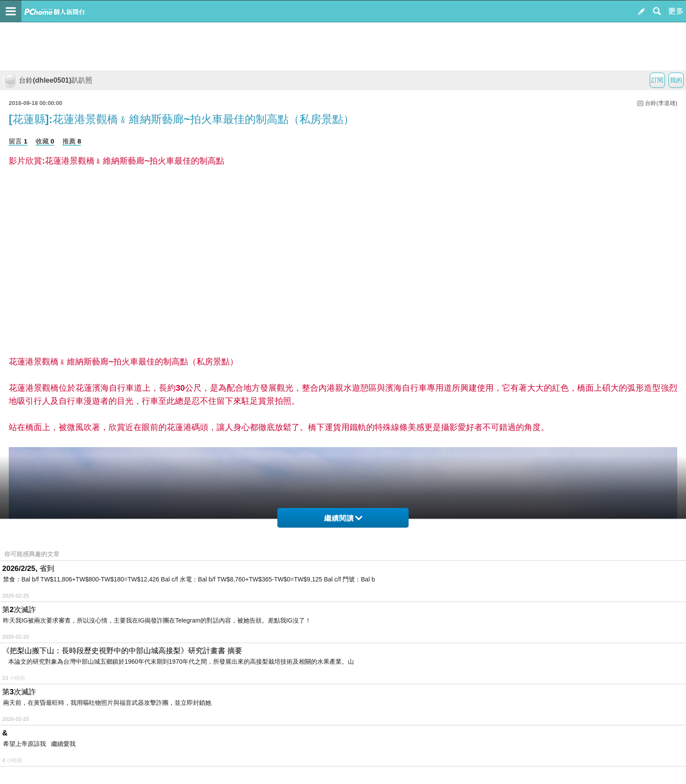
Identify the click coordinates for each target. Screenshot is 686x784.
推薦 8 (72, 141)
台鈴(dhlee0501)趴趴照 (47, 80)
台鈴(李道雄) (661, 103)
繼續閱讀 (343, 518)
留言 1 (18, 141)
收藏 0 (45, 141)
